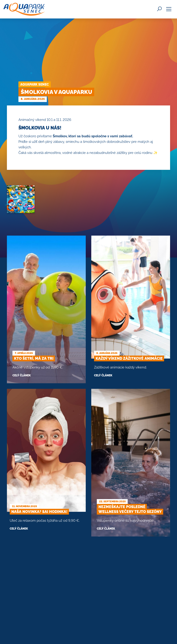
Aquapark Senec (35, 84)
